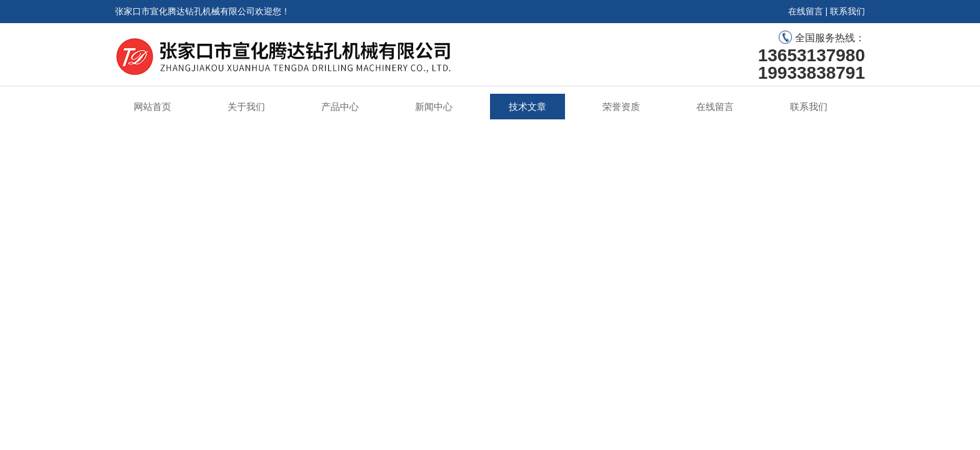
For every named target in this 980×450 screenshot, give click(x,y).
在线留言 (806, 11)
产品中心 (340, 107)
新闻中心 (434, 107)
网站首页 (152, 107)
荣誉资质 (621, 107)
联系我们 (847, 11)
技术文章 (527, 107)
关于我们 (246, 107)
